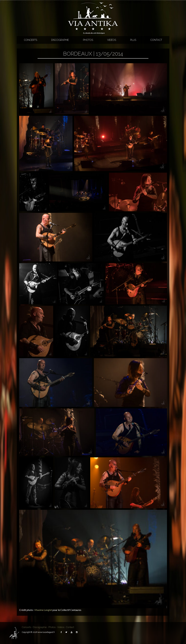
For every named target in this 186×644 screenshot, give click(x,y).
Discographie (60, 40)
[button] (36, 89)
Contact (156, 40)
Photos (88, 40)
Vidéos (112, 40)
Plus (133, 40)
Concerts (31, 40)
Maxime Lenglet (43, 610)
